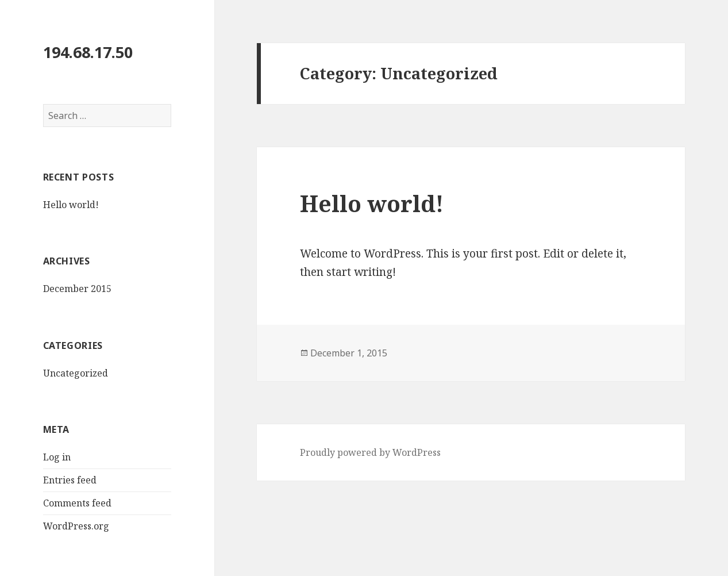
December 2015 (77, 289)
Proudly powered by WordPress (370, 452)
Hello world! (71, 205)
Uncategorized (76, 373)
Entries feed (70, 480)
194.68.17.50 (88, 52)
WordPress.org (76, 526)
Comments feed (77, 503)
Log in (57, 457)
